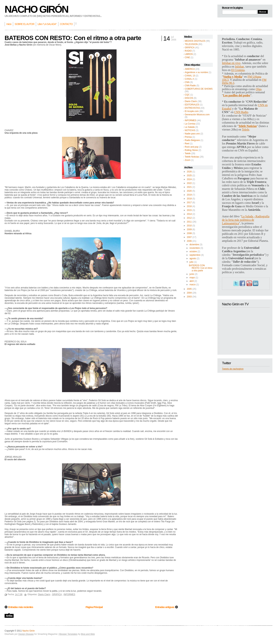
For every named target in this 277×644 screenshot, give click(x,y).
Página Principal (94, 607)
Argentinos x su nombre (196, 72)
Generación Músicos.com (197, 115)
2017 (189, 202)
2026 (189, 172)
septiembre (195, 255)
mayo (192, 278)
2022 (189, 183)
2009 (189, 229)
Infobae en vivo (231, 63)
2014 (189, 214)
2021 (189, 187)
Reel (187, 144)
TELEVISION (191, 44)
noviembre (195, 248)
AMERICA (190, 69)
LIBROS (189, 54)
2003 (189, 297)
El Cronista (238, 70)
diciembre (194, 245)
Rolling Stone (191, 150)
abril (192, 281)
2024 (189, 179)
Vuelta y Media (233, 77)
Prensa (188, 137)
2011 (189, 222)
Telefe (188, 153)
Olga (259, 89)
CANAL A (189, 79)
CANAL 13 (190, 76)
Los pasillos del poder (237, 95)
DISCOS (189, 98)
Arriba (9, 616)
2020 (189, 191)
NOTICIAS (190, 130)
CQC (187, 95)
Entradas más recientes (21, 607)
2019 (189, 195)
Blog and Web (88, 634)
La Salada (190, 127)
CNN (187, 82)
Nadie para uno (192, 134)
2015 (189, 210)
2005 (189, 289)
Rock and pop (192, 147)
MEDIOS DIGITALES (195, 41)
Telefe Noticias (192, 157)
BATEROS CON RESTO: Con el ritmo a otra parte (201, 268)
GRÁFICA (190, 48)
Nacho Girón (36, 9)
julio (191, 262)
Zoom (188, 160)
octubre (193, 252)
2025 (189, 176)
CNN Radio (190, 86)
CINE (187, 57)
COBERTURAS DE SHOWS (199, 89)
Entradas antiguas (165, 607)
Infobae (239, 67)
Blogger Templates (68, 634)
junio (192, 274)
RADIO (188, 51)
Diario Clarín (191, 101)
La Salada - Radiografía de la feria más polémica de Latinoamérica (246, 220)
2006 (189, 241)
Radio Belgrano (192, 140)
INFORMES (191, 120)
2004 (189, 293)
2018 (189, 199)
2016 (189, 206)
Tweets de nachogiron (233, 369)
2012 (189, 218)
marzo (193, 285)
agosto (193, 258)
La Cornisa (190, 124)
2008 (189, 233)
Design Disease (26, 634)
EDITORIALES (192, 105)
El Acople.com (192, 111)
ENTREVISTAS (192, 108)
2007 (189, 237)
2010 (189, 226)
